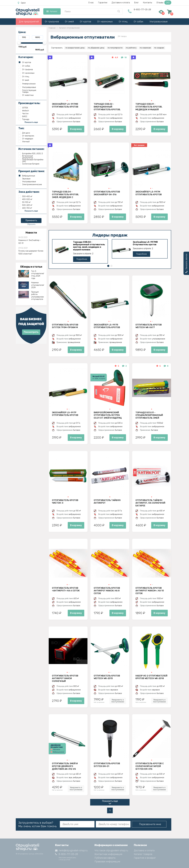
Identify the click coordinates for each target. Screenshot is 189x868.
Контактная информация (108, 854)
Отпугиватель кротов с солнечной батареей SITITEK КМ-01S (150, 766)
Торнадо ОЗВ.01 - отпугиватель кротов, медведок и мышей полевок (149, 107)
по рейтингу (131, 48)
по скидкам (159, 48)
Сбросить (31, 224)
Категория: (26, 57)
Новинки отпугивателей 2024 (38, 285)
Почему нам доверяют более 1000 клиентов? (31, 252)
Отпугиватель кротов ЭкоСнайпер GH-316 (107, 193)
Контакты (148, 3)
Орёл (22, 3)
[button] (67, 101)
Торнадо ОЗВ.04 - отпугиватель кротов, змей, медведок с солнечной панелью (65, 194)
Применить (31, 220)
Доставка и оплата (144, 851)
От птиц (123, 22)
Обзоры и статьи (31, 267)
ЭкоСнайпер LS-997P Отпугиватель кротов (65, 414)
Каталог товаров (143, 854)
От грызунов (52, 22)
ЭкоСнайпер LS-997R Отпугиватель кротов (107, 326)
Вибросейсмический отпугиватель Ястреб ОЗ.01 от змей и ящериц (108, 415)
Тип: (21, 128)
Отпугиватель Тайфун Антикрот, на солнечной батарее (150, 503)
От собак (139, 22)
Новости (31, 233)
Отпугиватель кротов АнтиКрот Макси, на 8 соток (107, 591)
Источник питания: (31, 149)
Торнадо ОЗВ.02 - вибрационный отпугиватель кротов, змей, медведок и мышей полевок (109, 107)
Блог (136, 3)
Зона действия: (29, 192)
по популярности (115, 48)
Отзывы (164, 3)
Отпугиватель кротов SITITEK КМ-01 (107, 765)
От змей (69, 22)
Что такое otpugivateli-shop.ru (111, 851)
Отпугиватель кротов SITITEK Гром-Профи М (65, 326)
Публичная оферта (105, 858)
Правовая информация (107, 862)
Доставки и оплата (121, 3)
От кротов (86, 22)
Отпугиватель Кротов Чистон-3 (65, 502)
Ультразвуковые (159, 22)
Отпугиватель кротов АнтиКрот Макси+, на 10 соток (150, 591)
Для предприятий (29, 22)
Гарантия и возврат (145, 858)
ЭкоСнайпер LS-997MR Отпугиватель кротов (65, 105)
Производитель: (29, 103)
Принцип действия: (31, 171)
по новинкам (145, 48)
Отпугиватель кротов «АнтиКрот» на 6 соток (66, 589)
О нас (91, 3)
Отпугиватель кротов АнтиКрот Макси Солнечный (65, 678)
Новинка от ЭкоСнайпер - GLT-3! (30, 242)
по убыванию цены (96, 48)
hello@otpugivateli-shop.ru (71, 851)
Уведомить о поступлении (118, 701)
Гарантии (103, 3)
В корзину (76, 129)
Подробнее (82, 259)
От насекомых (105, 22)
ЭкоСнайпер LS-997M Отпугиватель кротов (149, 193)
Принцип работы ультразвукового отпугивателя (38, 296)
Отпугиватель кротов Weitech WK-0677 (149, 326)
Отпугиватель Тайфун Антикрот (107, 502)
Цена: (22, 32)
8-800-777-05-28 (142, 10)
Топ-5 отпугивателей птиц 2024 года (38, 275)
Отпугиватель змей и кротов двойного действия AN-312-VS (65, 766)
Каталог (52, 11)
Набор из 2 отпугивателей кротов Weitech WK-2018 (151, 677)
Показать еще (110, 801)
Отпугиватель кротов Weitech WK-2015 (107, 677)
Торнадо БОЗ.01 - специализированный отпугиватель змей (149, 415)
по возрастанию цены (75, 48)
